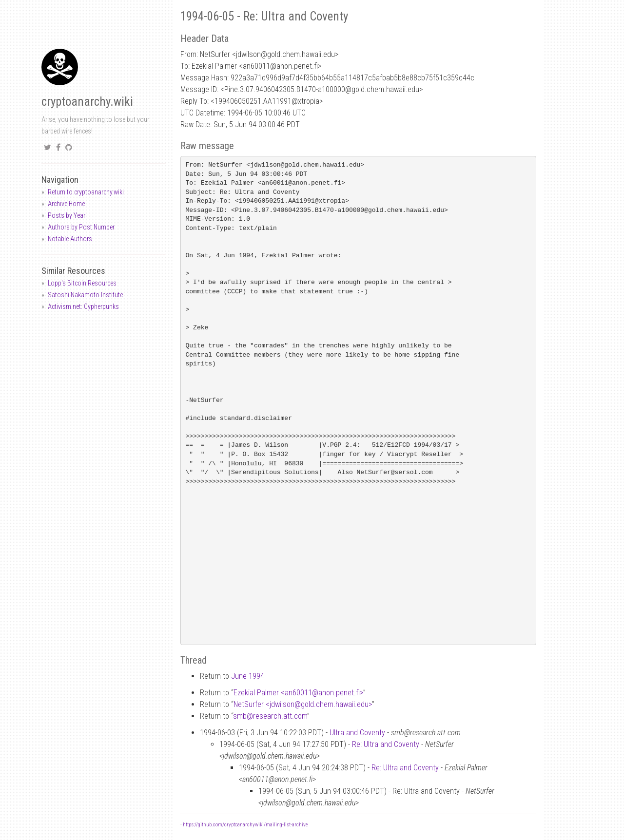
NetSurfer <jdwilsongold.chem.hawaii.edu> (303, 704)
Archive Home (66, 204)
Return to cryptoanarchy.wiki (86, 192)
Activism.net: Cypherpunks (83, 306)
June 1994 (248, 676)
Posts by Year (67, 215)
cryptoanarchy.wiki (87, 102)
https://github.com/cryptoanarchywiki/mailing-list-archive (245, 825)
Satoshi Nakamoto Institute (85, 295)
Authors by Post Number (81, 227)
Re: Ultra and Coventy (386, 744)
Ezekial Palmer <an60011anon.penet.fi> (298, 693)
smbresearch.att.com (270, 716)
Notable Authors (70, 239)
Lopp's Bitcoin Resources (82, 283)
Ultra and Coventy (357, 733)
